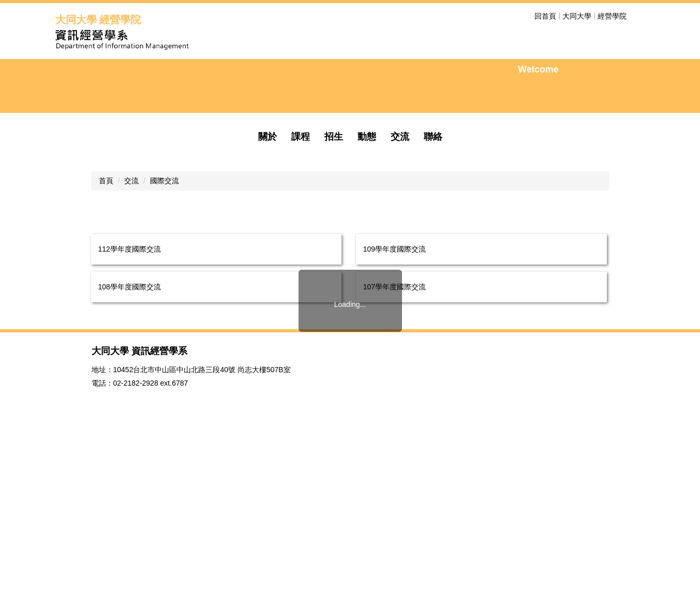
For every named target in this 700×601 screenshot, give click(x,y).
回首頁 (545, 16)
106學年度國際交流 (130, 433)
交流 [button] (400, 245)
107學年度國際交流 (394, 395)
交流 (131, 289)
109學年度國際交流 (394, 358)
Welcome (538, 124)
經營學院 (612, 16)
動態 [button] (367, 245)
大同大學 (577, 16)
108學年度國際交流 (130, 395)
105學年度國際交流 (394, 433)
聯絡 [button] (433, 245)
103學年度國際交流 (394, 471)
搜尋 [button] (639, 16)
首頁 (106, 289)
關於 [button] (267, 245)
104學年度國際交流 (130, 471)
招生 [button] (334, 245)
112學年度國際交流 (130, 358)
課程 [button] (301, 245)
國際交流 (165, 289)
